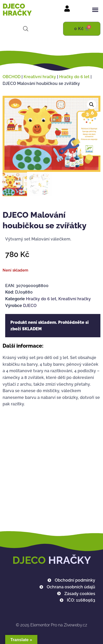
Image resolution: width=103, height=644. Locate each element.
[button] (95, 10)
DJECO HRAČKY (17, 10)
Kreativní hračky (40, 77)
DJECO (30, 305)
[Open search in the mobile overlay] (26, 29)
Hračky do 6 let (74, 77)
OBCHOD (12, 77)
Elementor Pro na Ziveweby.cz (52, 625)
